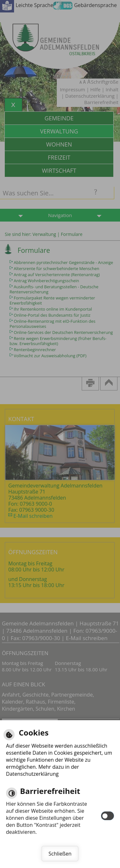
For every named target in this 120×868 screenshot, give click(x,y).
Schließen (60, 854)
